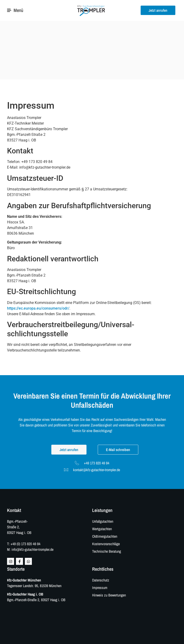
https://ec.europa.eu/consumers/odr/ (38, 308)
